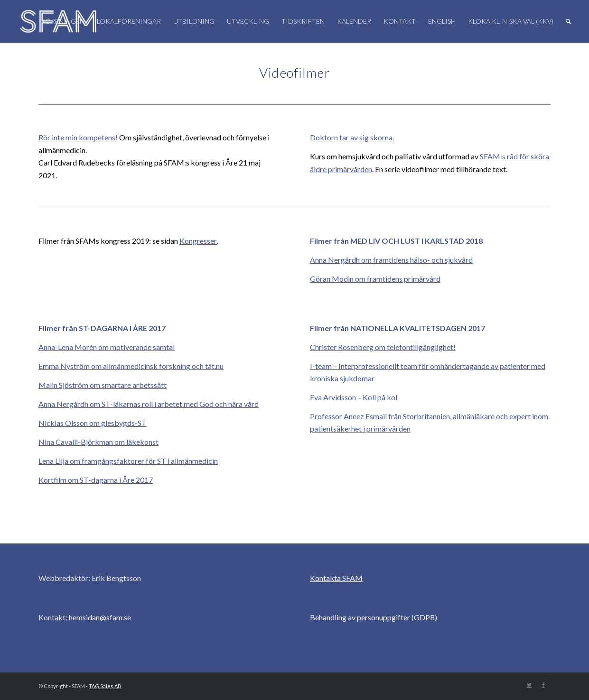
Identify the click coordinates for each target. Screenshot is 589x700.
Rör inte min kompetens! (78, 137)
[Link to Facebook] (543, 685)
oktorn (327, 137)
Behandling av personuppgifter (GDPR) (374, 617)
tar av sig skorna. (366, 137)
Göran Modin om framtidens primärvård (375, 279)
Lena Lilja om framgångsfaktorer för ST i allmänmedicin (128, 461)
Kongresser (198, 241)
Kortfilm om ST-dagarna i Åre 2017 (96, 480)
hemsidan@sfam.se (100, 617)
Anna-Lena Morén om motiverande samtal (107, 347)
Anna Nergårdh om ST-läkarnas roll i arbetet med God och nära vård (149, 404)
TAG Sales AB (105, 686)
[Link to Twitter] (529, 685)
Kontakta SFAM (336, 578)
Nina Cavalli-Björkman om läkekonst (98, 442)
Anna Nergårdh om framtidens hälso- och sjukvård (391, 260)
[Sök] (568, 21)
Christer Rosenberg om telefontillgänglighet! (383, 347)
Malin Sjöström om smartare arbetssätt (103, 385)
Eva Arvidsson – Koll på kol (354, 397)
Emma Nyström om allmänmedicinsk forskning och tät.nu (131, 366)
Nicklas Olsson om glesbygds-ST (93, 423)
